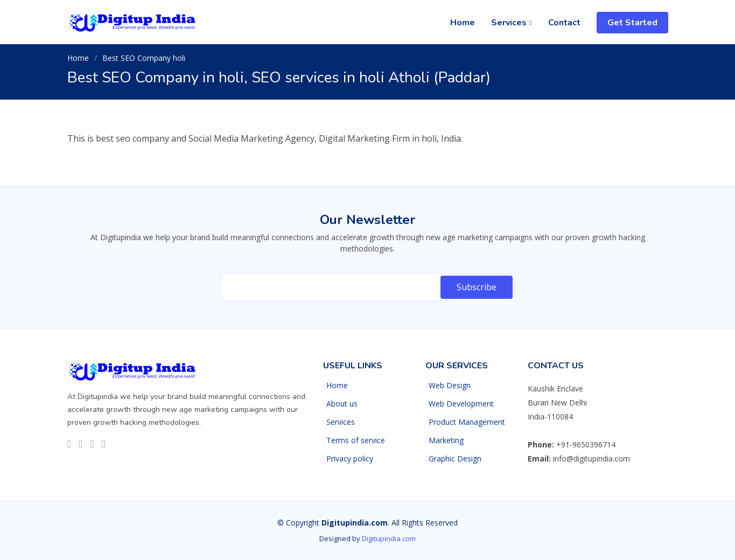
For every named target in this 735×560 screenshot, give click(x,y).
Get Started (632, 23)
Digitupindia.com (389, 538)
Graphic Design (455, 459)
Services (341, 422)
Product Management (467, 422)
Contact (564, 23)
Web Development (461, 404)
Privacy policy (350, 459)
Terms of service (356, 440)
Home (463, 23)
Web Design (450, 386)
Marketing (446, 440)
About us (342, 404)
